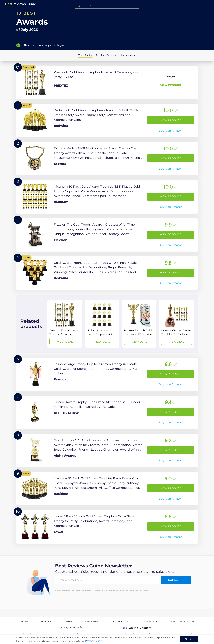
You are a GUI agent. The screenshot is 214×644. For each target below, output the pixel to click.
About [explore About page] (24, 622)
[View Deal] (65, 324)
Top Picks (85, 55)
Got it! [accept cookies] (189, 639)
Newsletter (127, 55)
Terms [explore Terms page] (68, 622)
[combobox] (107, 5)
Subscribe (176, 580)
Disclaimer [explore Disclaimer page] (93, 622)
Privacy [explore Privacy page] (46, 622)
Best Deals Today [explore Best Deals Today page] (182, 622)
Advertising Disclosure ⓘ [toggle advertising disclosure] (69, 627)
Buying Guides (106, 55)
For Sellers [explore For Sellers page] (150, 622)
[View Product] (107, 83)
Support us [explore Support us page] (121, 622)
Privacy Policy (93, 641)
